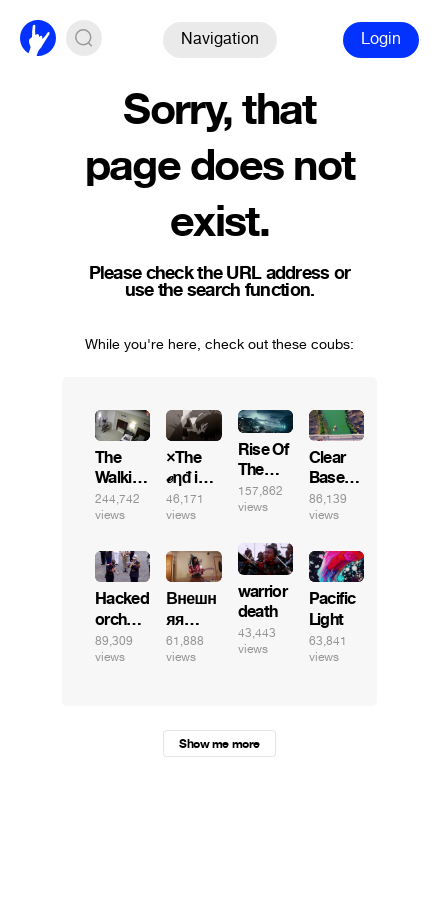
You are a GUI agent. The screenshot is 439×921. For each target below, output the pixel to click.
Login (381, 38)
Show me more (219, 744)
